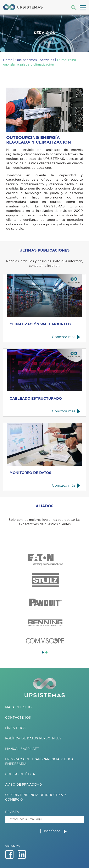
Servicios (47, 60)
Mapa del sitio (18, 707)
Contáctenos (18, 718)
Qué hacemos (26, 60)
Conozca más (64, 337)
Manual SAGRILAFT (22, 749)
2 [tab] (46, 652)
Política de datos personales (33, 738)
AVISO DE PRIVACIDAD (24, 785)
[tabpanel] (44, 599)
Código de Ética (20, 774)
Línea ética (15, 728)
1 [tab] (43, 652)
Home (8, 60)
